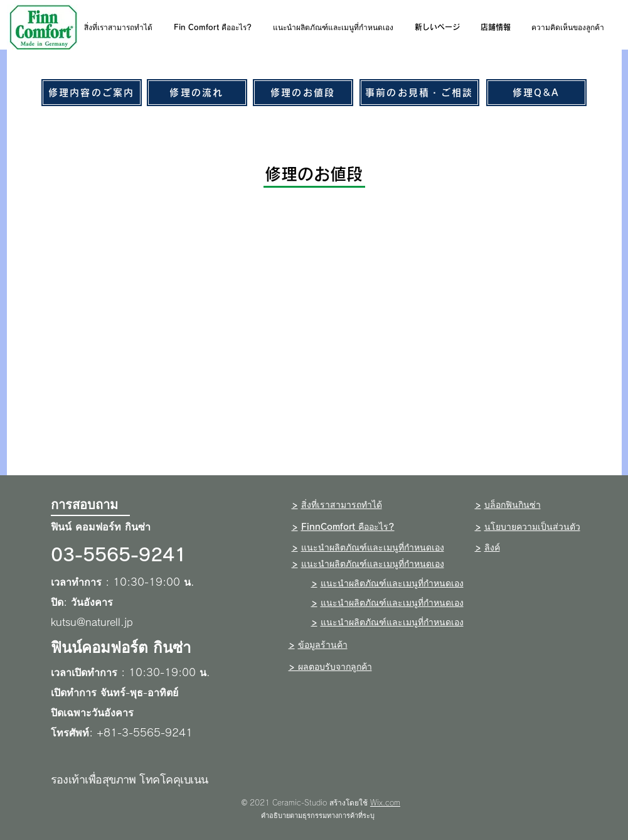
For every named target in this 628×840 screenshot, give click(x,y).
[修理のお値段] (303, 93)
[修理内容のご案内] (92, 93)
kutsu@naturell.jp (92, 622)
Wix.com (385, 802)
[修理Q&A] (536, 93)
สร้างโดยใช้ (349, 802)
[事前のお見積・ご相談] (419, 93)
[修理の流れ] (197, 93)
